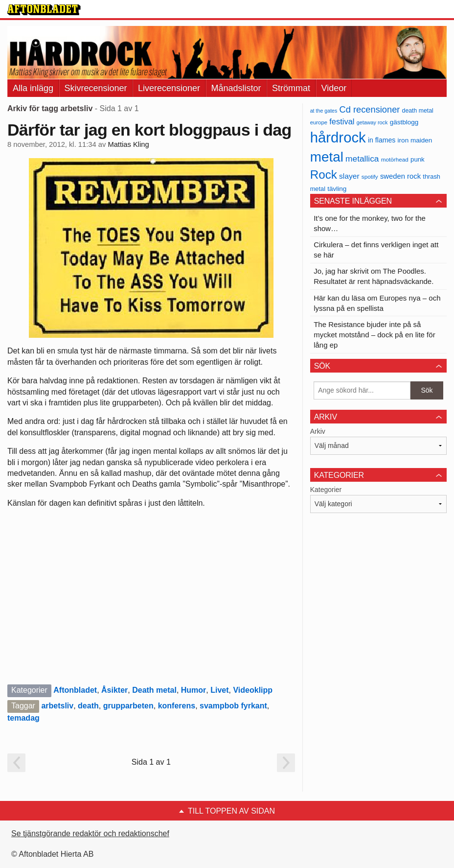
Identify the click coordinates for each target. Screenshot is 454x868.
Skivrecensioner (96, 88)
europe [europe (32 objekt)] (319, 122)
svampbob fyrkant (233, 706)
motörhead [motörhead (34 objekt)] (395, 159)
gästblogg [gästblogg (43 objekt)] (404, 122)
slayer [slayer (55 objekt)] (349, 176)
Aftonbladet (75, 690)
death (88, 706)
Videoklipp (253, 690)
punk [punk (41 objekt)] (418, 159)
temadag (23, 718)
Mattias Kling (128, 144)
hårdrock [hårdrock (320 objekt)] (338, 137)
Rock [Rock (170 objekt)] (324, 175)
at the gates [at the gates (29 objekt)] (324, 111)
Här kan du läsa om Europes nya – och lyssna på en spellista (377, 303)
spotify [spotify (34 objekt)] (370, 176)
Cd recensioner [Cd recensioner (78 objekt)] (370, 109)
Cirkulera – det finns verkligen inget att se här (376, 250)
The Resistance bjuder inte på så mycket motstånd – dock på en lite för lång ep (374, 335)
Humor (194, 690)
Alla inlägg (33, 88)
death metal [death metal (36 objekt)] (418, 111)
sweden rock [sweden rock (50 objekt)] (400, 176)
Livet (219, 690)
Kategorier (326, 490)
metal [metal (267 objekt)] (327, 157)
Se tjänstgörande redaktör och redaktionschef (90, 833)
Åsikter (114, 690)
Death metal (154, 690)
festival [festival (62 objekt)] (342, 121)
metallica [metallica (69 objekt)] (362, 159)
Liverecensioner (169, 88)
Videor (334, 88)
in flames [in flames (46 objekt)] (382, 140)
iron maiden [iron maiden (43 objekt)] (415, 140)
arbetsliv (57, 706)
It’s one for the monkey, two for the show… (370, 223)
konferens (177, 706)
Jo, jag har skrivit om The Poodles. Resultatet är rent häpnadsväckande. (374, 276)
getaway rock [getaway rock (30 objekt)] (372, 122)
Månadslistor (236, 88)
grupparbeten (128, 706)
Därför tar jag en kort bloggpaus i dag (149, 130)
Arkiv (318, 431)
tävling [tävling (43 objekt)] (337, 189)
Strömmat (291, 88)
